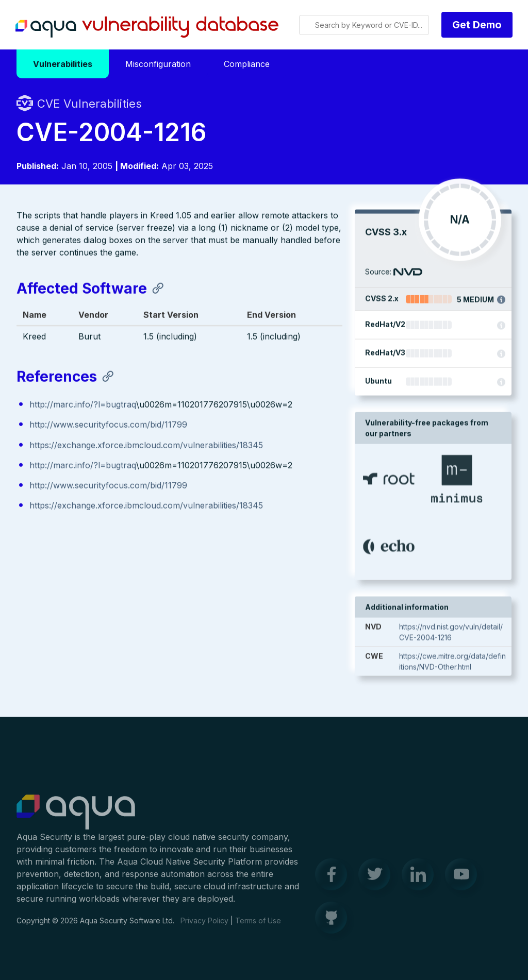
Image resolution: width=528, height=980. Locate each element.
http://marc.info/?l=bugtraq (83, 405)
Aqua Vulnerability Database (147, 27)
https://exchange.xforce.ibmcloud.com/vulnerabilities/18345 (146, 446)
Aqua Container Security (76, 818)
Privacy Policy (204, 926)
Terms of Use (258, 926)
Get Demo (477, 25)
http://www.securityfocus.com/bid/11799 (108, 426)
